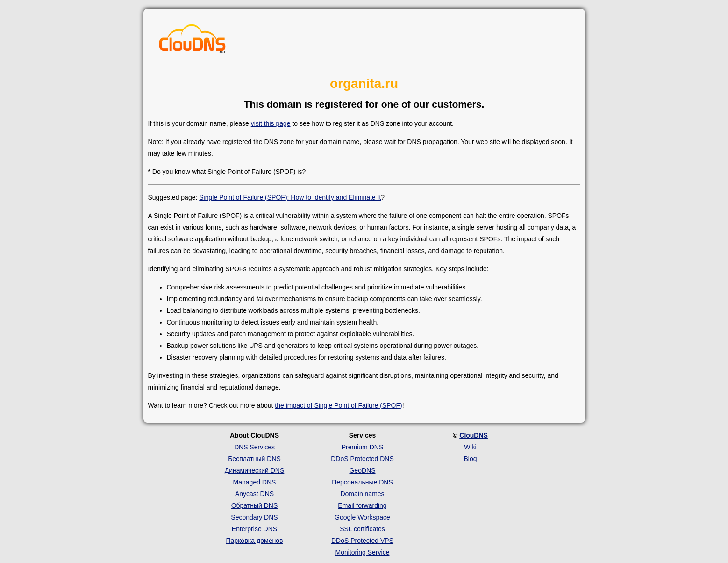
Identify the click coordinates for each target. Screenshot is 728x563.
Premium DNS (362, 447)
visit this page (271, 123)
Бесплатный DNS (254, 459)
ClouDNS (474, 435)
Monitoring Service (363, 552)
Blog (470, 459)
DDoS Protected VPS (362, 541)
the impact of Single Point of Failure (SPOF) (338, 405)
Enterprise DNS (254, 529)
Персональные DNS (362, 482)
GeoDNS (362, 470)
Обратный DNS (255, 505)
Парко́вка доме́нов (255, 541)
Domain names (362, 494)
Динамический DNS (255, 470)
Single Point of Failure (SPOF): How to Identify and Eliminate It (290, 197)
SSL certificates (362, 529)
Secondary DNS (254, 517)
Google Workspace (362, 517)
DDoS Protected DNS (362, 459)
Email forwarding (362, 505)
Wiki (470, 447)
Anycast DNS (254, 494)
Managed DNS (255, 482)
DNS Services (254, 447)
